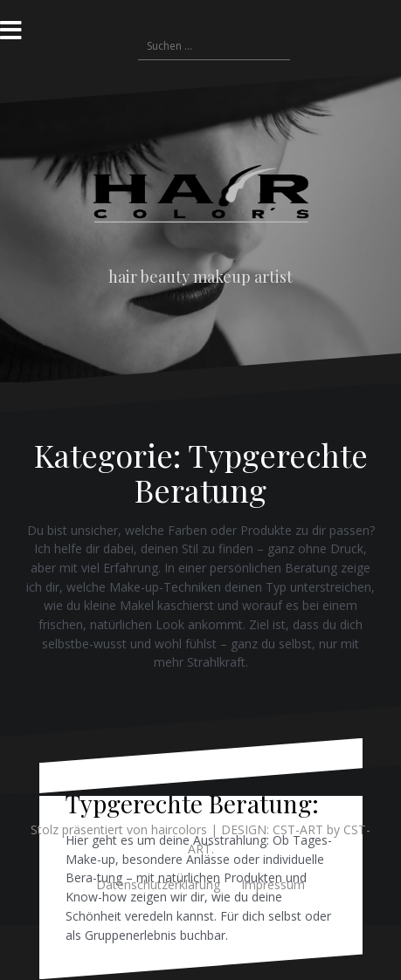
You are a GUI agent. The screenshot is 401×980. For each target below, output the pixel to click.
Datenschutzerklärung (158, 884)
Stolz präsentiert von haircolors (119, 829)
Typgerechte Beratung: (192, 803)
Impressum (273, 884)
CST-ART (298, 829)
